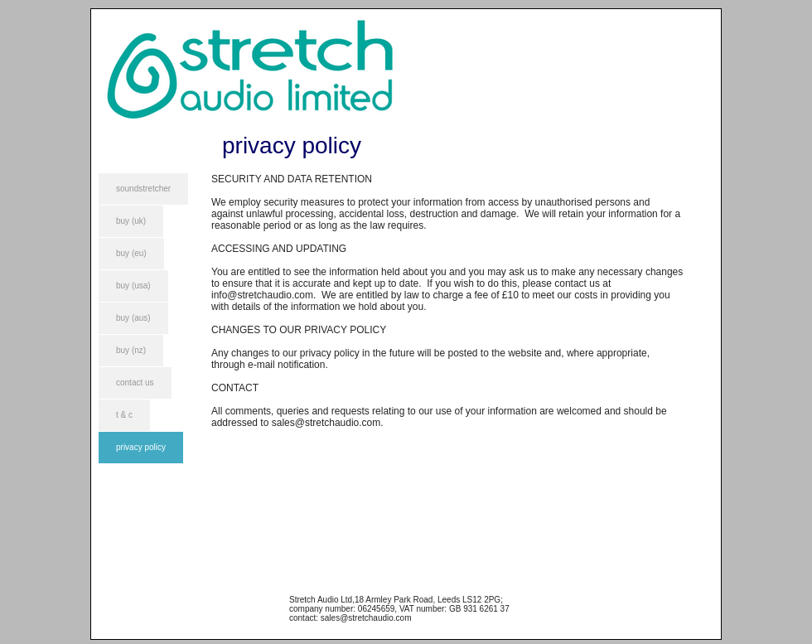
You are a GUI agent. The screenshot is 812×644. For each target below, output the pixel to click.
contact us (135, 383)
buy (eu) (131, 253)
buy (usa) (133, 286)
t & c (124, 415)
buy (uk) (131, 221)
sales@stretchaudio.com (326, 423)
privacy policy (141, 447)
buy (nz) (131, 350)
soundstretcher (143, 189)
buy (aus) (133, 318)
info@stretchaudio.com (262, 295)
